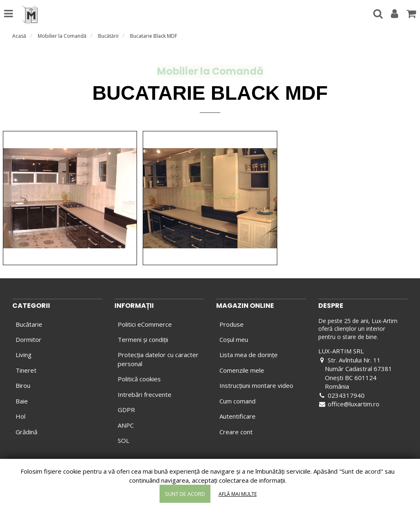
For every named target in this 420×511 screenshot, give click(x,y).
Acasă (19, 36)
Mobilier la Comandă (62, 36)
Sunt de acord (185, 494)
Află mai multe (238, 494)
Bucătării (108, 36)
